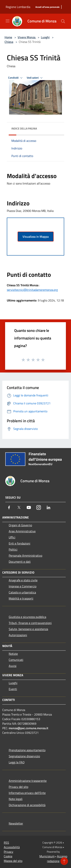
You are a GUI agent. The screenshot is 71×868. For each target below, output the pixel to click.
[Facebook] (9, 507)
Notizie (13, 654)
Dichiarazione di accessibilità (27, 805)
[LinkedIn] (48, 507)
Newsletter (16, 823)
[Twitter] (19, 507)
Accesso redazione (57, 859)
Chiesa (9, 42)
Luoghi (45, 37)
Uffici (12, 537)
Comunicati (16, 660)
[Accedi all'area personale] (47, 7)
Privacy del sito (18, 787)
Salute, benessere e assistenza (28, 629)
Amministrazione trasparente (28, 781)
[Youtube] (29, 507)
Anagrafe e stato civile (23, 580)
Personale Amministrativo (25, 556)
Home (8, 37)
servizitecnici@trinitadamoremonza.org (32, 290)
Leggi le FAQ (17, 762)
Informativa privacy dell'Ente (27, 793)
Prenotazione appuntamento (27, 750)
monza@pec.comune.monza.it (28, 728)
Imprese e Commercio (23, 586)
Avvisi (13, 666)
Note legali (16, 799)
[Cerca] (63, 21)
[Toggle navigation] (8, 21)
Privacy (9, 852)
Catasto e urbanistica (22, 592)
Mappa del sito (13, 861)
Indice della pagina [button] (24, 128)
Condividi (16, 78)
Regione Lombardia (18, 7)
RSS (6, 843)
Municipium (47, 856)
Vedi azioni (35, 78)
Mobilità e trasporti (21, 598)
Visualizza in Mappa (36, 237)
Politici (13, 549)
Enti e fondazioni (20, 543)
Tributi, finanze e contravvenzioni (30, 623)
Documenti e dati (20, 562)
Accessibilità (12, 847)
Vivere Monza (27, 37)
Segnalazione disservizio (24, 756)
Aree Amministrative (22, 531)
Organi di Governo (20, 525)
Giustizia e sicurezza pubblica (27, 617)
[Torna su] (64, 861)
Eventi (13, 689)
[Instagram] (39, 507)
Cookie (8, 856)
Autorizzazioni (18, 635)
